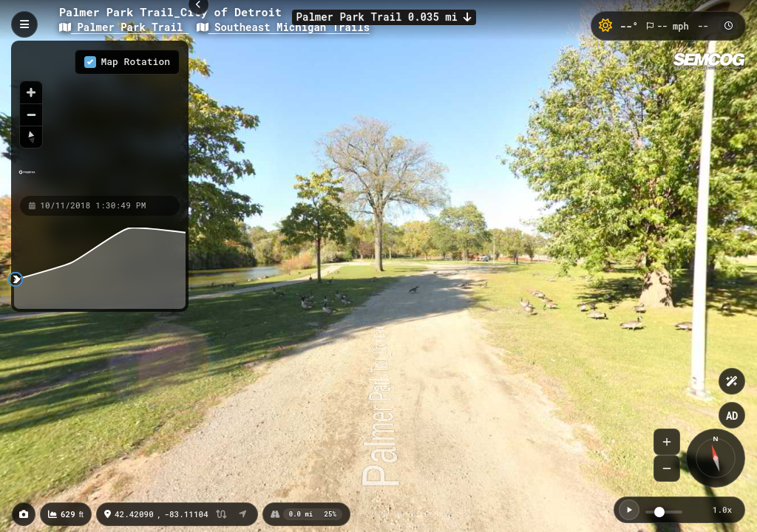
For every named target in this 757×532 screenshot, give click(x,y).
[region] (100, 117)
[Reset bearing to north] (31, 137)
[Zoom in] (31, 92)
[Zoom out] (31, 115)
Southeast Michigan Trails (283, 27)
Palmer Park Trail (124, 27)
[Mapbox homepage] (27, 178)
